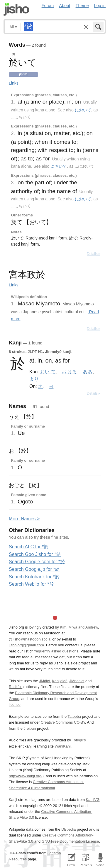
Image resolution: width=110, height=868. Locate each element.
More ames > (24, 519)
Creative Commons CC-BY (63, 722)
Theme (82, 6)
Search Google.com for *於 (37, 562)
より (34, 379)
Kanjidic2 (60, 681)
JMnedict (77, 681)
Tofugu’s (79, 740)
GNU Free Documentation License (70, 841)
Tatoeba (74, 716)
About (65, 6)
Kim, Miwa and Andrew (79, 627)
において (83, 110)
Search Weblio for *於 (31, 584)
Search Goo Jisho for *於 (35, 554)
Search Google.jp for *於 (34, 569)
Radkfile (16, 687)
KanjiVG (93, 800)
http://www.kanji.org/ (26, 776)
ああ (87, 372)
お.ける (69, 372)
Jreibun (30, 728)
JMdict (44, 681)
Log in (100, 6)
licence (15, 705)
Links (14, 83)
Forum (48, 6)
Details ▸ (94, 254)
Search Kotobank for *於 (34, 577)
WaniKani (63, 746)
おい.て (48, 372)
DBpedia (68, 829)
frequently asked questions (56, 651)
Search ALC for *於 (29, 547)
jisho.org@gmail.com (26, 645)
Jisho (16, 9)
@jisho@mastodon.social (30, 639)
